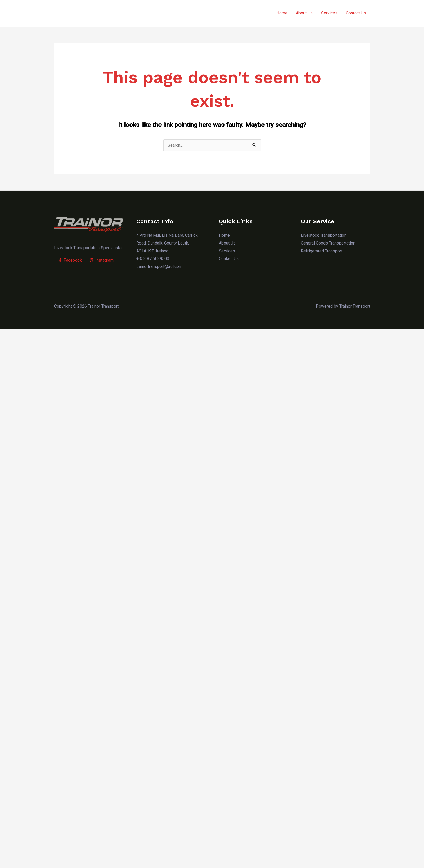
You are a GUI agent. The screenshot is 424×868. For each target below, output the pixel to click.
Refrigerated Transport (322, 251)
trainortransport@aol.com (159, 267)
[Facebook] (70, 260)
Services (329, 13)
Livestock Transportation (324, 235)
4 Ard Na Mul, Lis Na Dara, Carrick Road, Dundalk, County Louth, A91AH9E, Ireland (167, 243)
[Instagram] (102, 260)
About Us (304, 13)
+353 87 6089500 (153, 259)
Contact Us (356, 13)
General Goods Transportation (328, 243)
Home (282, 13)
